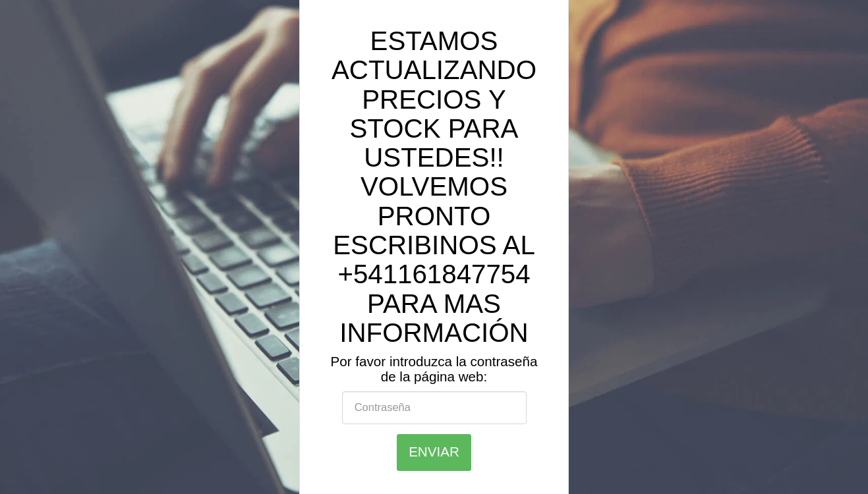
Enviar (434, 452)
